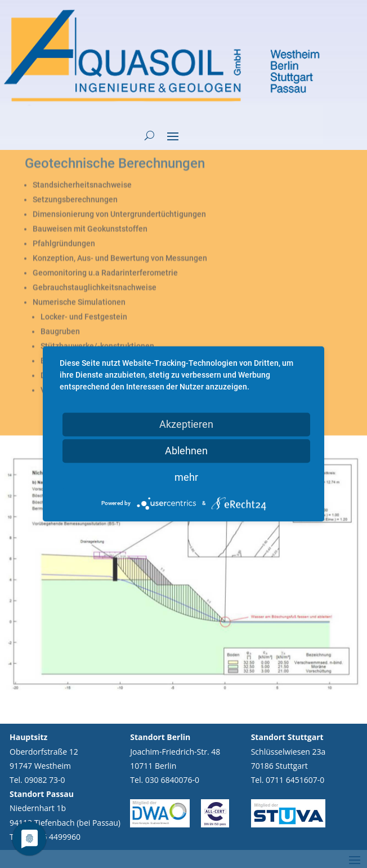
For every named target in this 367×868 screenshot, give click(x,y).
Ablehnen (186, 451)
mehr (186, 477)
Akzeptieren (186, 424)
